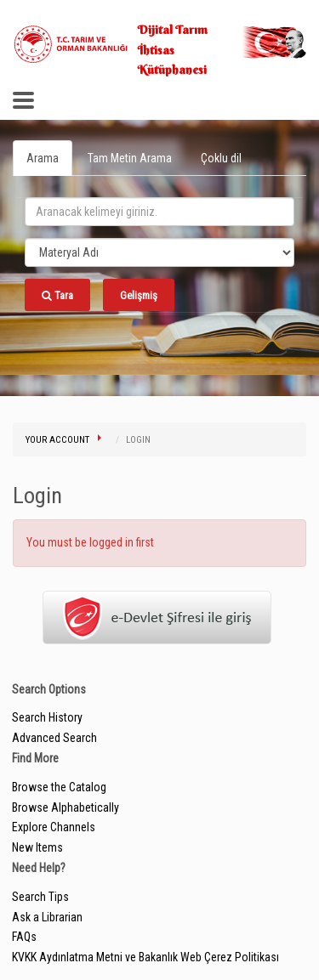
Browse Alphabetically (66, 807)
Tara (57, 295)
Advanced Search (54, 738)
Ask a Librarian (47, 917)
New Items (37, 847)
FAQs (24, 937)
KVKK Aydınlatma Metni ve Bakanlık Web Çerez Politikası (145, 957)
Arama (43, 158)
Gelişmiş (139, 295)
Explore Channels (54, 827)
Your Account (57, 440)
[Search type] (159, 252)
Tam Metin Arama (130, 158)
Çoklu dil (221, 158)
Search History (47, 717)
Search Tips (40, 897)
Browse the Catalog (59, 787)
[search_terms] (159, 212)
